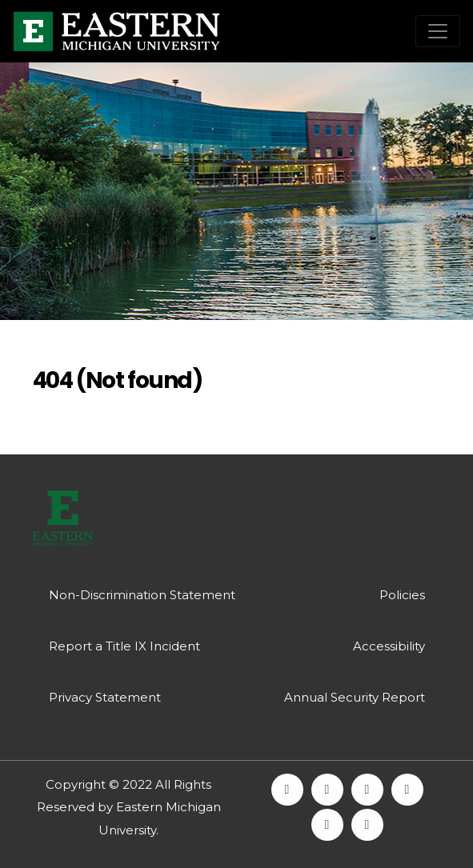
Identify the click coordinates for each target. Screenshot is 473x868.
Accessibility (389, 646)
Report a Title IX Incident (124, 646)
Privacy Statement (105, 697)
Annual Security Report (355, 697)
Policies (402, 595)
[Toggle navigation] (438, 31)
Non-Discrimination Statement (142, 595)
